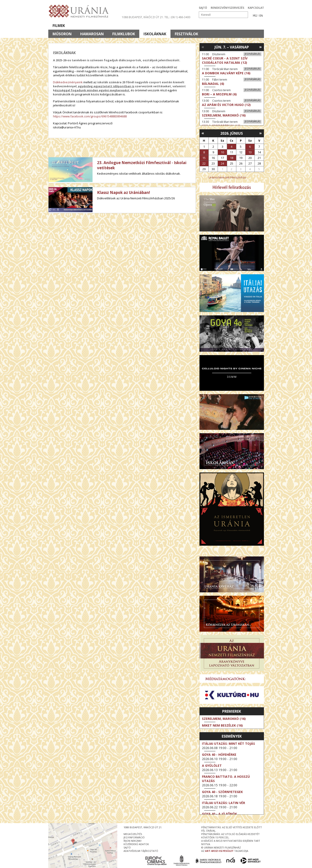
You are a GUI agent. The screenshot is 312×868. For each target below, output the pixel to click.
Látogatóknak (164, 26)
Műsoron (62, 34)
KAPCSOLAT (256, 8)
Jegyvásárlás (252, 54)
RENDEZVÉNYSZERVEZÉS (227, 8)
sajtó (127, 847)
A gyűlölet (212, 766)
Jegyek (233, 26)
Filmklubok (124, 34)
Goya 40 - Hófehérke (219, 755)
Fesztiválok (186, 34)
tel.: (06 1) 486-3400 (177, 17)
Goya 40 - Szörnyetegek (222, 792)
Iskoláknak (155, 34)
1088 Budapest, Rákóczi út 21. (143, 17)
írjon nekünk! (133, 841)
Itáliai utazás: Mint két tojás (228, 744)
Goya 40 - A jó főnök (219, 814)
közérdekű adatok (136, 844)
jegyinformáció (134, 837)
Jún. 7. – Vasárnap (232, 47)
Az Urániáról (127, 26)
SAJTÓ (203, 8)
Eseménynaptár (203, 26)
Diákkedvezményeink (68, 82)
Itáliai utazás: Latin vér (223, 803)
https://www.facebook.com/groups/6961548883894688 (90, 116)
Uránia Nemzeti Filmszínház (227, 177)
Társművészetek (89, 26)
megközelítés (133, 834)
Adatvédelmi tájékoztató (141, 851)
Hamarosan (92, 34)
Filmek (59, 26)
